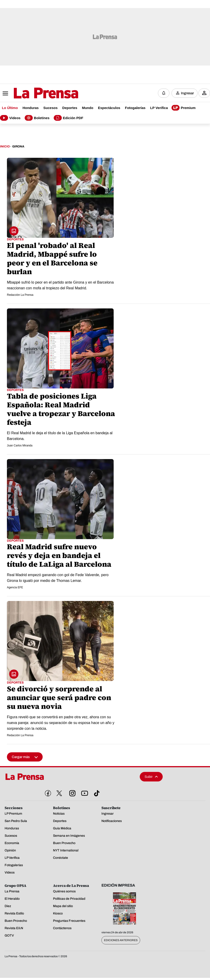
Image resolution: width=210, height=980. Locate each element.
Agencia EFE (15, 588)
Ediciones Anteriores (121, 940)
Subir (151, 777)
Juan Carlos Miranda (20, 446)
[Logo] (35, 94)
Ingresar (187, 93)
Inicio (5, 147)
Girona (18, 147)
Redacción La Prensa (20, 295)
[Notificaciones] (164, 93)
